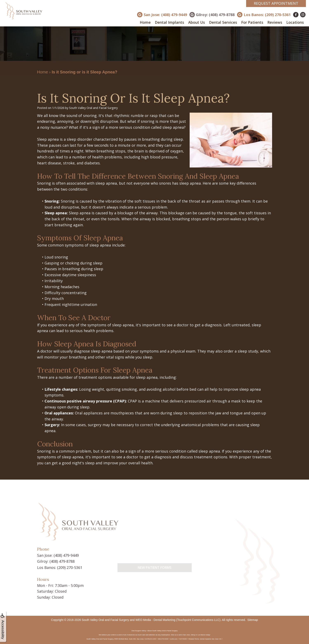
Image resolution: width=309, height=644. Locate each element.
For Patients (252, 22)
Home (145, 22)
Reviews (275, 22)
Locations (295, 22)
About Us (197, 22)
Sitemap (253, 619)
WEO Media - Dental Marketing (155, 619)
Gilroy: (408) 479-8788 (215, 15)
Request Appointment (276, 3)
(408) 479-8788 (62, 561)
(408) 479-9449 (66, 555)
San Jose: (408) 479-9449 (165, 15)
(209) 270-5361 (70, 567)
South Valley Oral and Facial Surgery (105, 619)
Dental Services (223, 22)
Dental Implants (169, 22)
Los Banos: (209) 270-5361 (267, 15)
